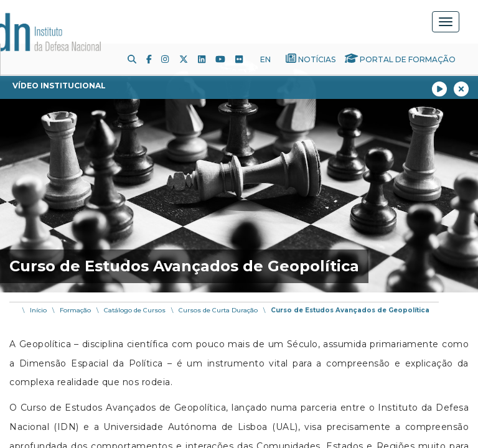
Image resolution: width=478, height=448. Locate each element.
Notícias (317, 59)
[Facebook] (154, 59)
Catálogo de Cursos (135, 310)
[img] (239, 168)
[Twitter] (189, 59)
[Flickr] (244, 59)
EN (265, 59)
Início (38, 310)
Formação (75, 310)
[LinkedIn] (207, 59)
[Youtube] (225, 59)
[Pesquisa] (137, 59)
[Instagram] (170, 59)
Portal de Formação (408, 59)
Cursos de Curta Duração (218, 310)
